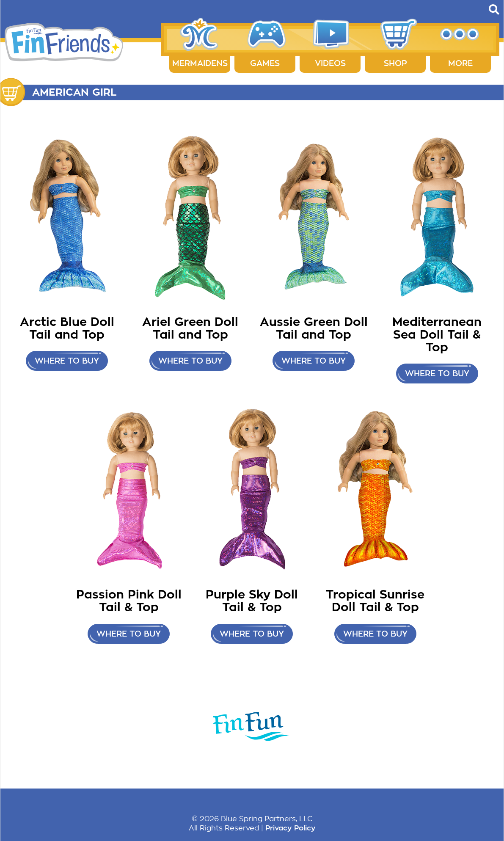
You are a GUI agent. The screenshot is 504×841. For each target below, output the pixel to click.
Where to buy (67, 361)
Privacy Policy (291, 828)
